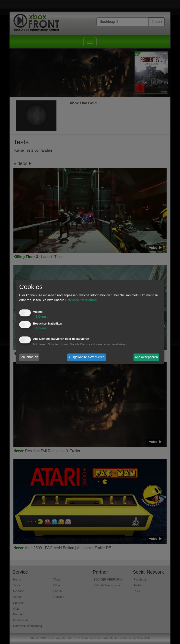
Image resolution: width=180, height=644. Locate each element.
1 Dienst (40, 317)
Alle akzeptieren (146, 357)
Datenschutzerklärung (81, 300)
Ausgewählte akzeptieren (87, 357)
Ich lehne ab (29, 357)
